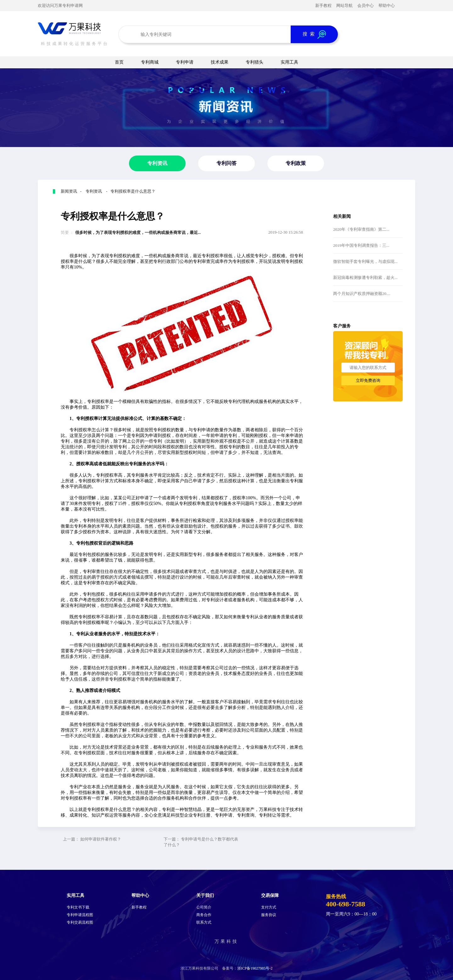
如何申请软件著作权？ (101, 839)
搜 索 (314, 34)
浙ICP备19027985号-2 (255, 968)
